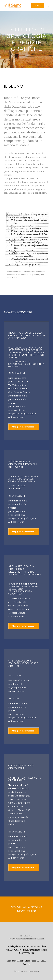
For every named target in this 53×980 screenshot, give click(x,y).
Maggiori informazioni (24, 427)
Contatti (38, 6)
